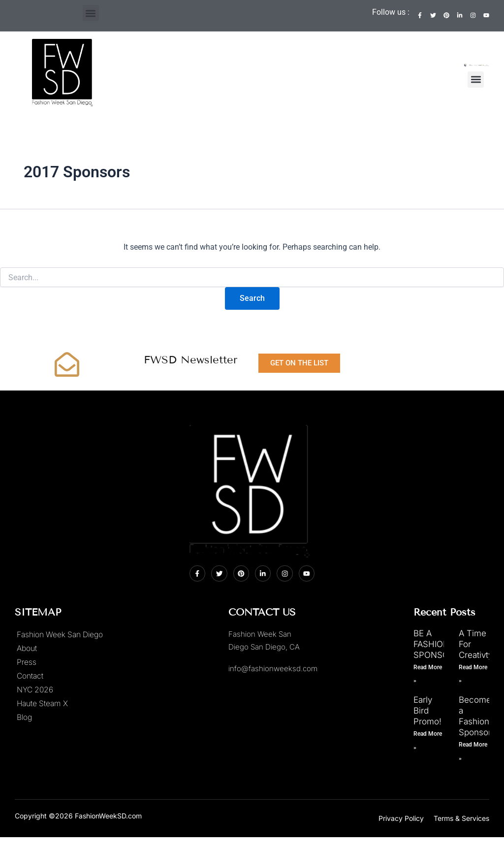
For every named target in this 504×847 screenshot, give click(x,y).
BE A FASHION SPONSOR (434, 644)
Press (27, 662)
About (27, 649)
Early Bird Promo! (427, 711)
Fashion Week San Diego (62, 635)
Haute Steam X (44, 704)
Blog (25, 717)
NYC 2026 (36, 690)
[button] (91, 13)
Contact (31, 676)
